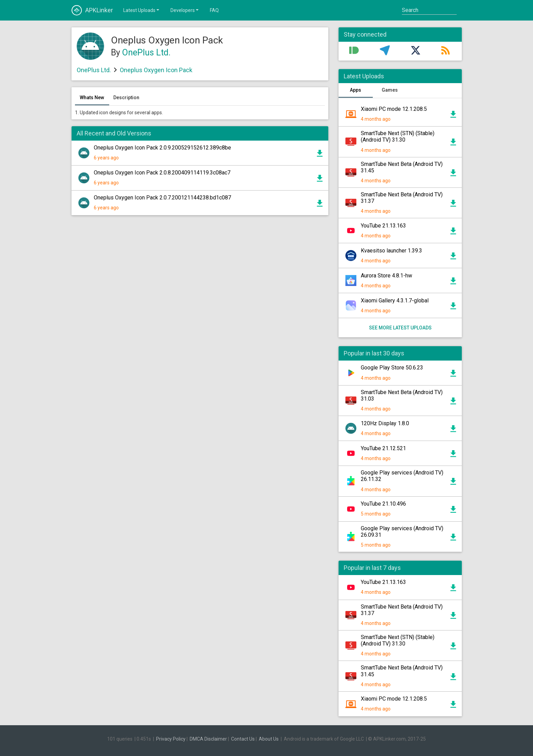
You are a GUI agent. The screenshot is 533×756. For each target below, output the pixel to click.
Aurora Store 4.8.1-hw (386, 276)
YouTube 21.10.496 (383, 504)
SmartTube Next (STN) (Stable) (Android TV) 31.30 (398, 136)
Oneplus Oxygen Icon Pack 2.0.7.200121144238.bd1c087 (162, 198)
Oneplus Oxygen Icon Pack (156, 70)
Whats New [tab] (92, 97)
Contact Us (243, 739)
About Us (269, 739)
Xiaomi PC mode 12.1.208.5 (394, 109)
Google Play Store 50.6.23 (392, 368)
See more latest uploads (400, 328)
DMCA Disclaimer (208, 739)
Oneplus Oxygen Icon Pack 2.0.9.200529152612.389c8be (162, 148)
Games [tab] (390, 90)
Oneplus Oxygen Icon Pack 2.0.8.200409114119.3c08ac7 (162, 173)
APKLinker (92, 10)
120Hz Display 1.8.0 (385, 423)
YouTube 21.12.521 (383, 448)
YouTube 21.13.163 (383, 226)
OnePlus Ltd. (146, 53)
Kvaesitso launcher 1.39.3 (391, 251)
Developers (185, 10)
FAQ (214, 10)
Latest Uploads (142, 10)
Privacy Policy (171, 739)
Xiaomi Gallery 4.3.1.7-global (395, 301)
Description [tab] (126, 97)
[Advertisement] (200, 303)
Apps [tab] (356, 90)
